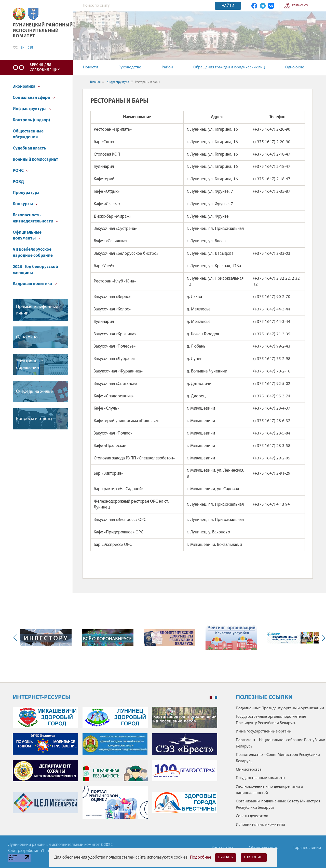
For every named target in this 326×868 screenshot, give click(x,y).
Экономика (26, 87)
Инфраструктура (32, 109)
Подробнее (201, 857)
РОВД (18, 182)
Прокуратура (26, 193)
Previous (16, 638)
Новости (91, 67)
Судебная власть (29, 148)
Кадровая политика (35, 284)
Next (322, 638)
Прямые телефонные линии (37, 310)
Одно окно (295, 67)
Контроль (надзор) (31, 120)
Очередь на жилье (34, 392)
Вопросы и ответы (34, 419)
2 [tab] (216, 697)
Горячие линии (307, 848)
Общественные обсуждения (28, 134)
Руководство (130, 67)
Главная (95, 82)
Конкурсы (25, 204)
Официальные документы (27, 236)
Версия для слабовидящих (45, 68)
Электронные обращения (29, 364)
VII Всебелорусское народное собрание (33, 253)
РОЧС (21, 171)
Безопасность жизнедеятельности (35, 218)
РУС (15, 48)
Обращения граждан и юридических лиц (229, 67)
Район (167, 67)
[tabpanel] (115, 765)
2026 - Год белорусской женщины (35, 270)
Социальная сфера (34, 98)
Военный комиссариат (35, 160)
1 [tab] (211, 697)
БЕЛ (30, 48)
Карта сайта (300, 6)
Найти (228, 6)
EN (23, 48)
